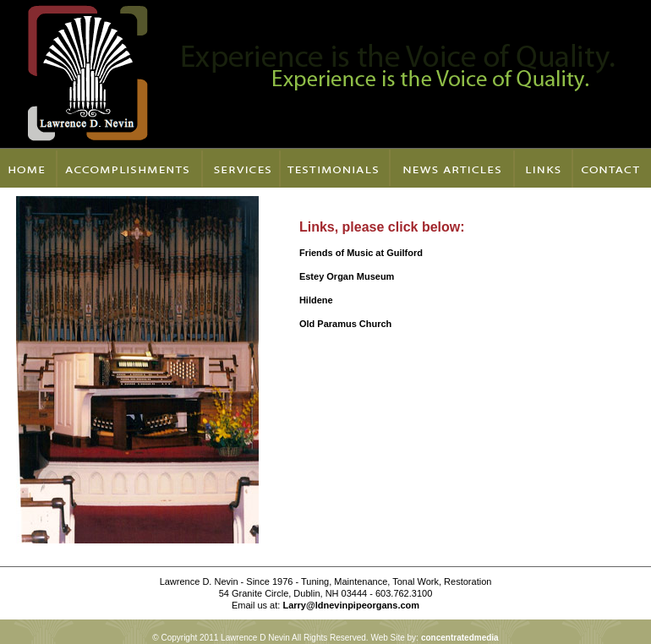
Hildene (317, 300)
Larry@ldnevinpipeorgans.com (351, 605)
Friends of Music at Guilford (362, 253)
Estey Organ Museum (347, 276)
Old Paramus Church (347, 324)
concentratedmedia (460, 638)
